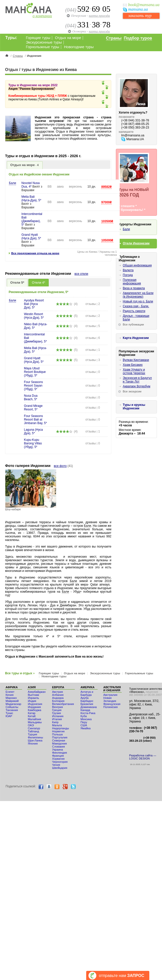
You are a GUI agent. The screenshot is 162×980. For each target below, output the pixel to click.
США (84, 725)
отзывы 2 (93, 304)
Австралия (110, 695)
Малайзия (34, 719)
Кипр (55, 722)
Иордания (34, 707)
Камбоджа (35, 710)
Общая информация (137, 265)
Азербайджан (37, 692)
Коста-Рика (88, 713)
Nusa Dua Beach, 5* (31, 397)
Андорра (58, 698)
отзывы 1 (93, 350)
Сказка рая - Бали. (136, 306)
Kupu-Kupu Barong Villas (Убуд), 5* (33, 443)
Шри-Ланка (35, 740)
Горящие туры (38, 38)
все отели (81, 274)
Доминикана (89, 707)
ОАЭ (31, 725)
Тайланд (33, 731)
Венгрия (58, 707)
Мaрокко (11, 698)
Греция (57, 710)
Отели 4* (39, 283)
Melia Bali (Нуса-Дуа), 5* (31, 198)
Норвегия (58, 731)
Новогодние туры (79, 47)
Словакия (59, 747)
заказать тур (140, 16)
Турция (33, 734)
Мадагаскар (13, 704)
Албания (58, 695)
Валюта (128, 270)
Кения (10, 695)
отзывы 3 (93, 360)
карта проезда (99, 16)
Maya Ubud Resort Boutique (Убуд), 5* (35, 372)
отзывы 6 (93, 338)
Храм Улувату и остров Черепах (134, 371)
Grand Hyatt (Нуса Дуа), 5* (31, 237)
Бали (12, 183)
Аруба (85, 698)
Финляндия (60, 753)
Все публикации (133, 324)
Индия (32, 701)
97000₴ (106, 202)
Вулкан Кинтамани (136, 360)
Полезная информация (132, 282)
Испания (58, 716)
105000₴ (107, 240)
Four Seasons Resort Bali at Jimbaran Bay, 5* (35, 420)
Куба (84, 716)
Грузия (57, 713)
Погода (128, 275)
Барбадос (87, 701)
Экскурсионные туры (44, 42)
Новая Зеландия (110, 699)
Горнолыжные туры (43, 47)
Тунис (9, 713)
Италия (57, 719)
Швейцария (60, 768)
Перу (84, 722)
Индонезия (35, 704)
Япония (33, 743)
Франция (58, 756)
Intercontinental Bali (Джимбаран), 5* (32, 219)
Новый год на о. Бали (138, 301)
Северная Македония (60, 742)
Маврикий (12, 701)
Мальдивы (35, 722)
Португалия (60, 737)
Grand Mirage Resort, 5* (33, 408)
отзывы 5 (93, 326)
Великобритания (63, 704)
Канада (85, 710)
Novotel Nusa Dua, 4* (30, 185)
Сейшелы (12, 707)
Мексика (86, 719)
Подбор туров (138, 38)
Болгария (58, 701)
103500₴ (107, 221)
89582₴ (106, 187)
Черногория (60, 762)
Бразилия (87, 704)
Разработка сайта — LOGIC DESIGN (143, 757)
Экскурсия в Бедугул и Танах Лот (137, 380)
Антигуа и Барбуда (87, 693)
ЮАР (9, 716)
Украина (58, 750)
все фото (60, 466)
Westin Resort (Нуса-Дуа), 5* (34, 316)
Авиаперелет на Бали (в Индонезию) (138, 295)
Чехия (56, 765)
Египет (10, 692)
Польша (58, 734)
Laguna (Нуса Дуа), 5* (33, 431)
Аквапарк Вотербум (136, 386)
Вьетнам (33, 695)
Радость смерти (134, 311)
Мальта (57, 725)
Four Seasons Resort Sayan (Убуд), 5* (33, 386)
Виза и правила (134, 288)
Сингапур (34, 728)
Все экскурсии (132, 391)
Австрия (58, 692)
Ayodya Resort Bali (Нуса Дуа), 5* (34, 304)
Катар (32, 713)
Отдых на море (68, 38)
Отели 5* (17, 283)
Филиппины (35, 737)
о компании (42, 16)
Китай (32, 716)
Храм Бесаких (133, 365)
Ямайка (86, 728)
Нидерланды (61, 728)
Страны (114, 38)
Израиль (33, 698)
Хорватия (58, 759)
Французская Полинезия (112, 705)
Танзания (12, 710)
